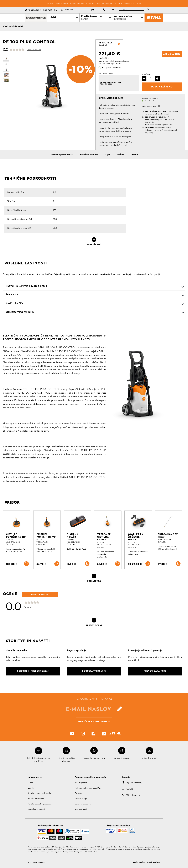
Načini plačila (81, 783)
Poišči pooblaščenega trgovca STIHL (159, 125)
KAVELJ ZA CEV (15, 303)
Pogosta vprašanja (134, 783)
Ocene (134, 155)
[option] (52, 84)
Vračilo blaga (81, 799)
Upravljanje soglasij (36, 809)
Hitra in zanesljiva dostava (66, 760)
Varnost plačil (81, 809)
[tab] (109, 44)
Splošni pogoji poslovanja (39, 793)
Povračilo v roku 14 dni (94, 758)
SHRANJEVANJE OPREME (20, 312)
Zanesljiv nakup (122, 758)
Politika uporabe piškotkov (40, 804)
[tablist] (135, 10)
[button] (159, 106)
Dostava (78, 793)
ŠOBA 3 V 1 (12, 295)
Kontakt (129, 789)
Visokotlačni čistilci (13, 27)
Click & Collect (150, 758)
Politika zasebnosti (36, 799)
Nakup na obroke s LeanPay (88, 788)
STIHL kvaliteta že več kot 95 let (39, 760)
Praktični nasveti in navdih (96, 18)
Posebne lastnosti (89, 155)
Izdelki (63, 17)
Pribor (121, 155)
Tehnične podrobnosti (62, 155)
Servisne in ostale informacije (128, 18)
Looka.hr (156, 862)
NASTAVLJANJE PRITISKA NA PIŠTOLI (26, 286)
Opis (108, 155)
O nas (30, 783)
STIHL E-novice (133, 795)
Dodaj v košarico (162, 87)
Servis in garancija (83, 804)
